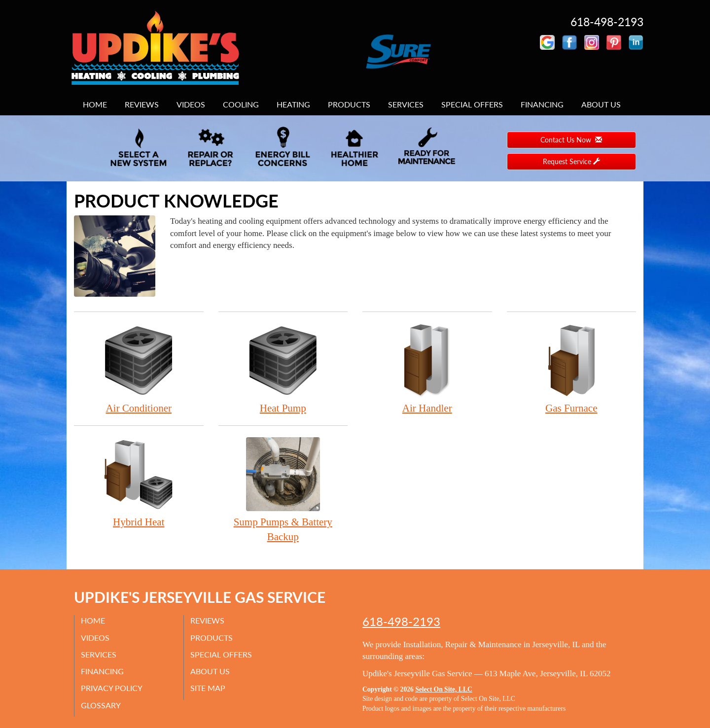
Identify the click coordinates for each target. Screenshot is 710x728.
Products (349, 104)
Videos (191, 104)
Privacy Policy (113, 688)
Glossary (102, 705)
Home (95, 104)
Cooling (241, 104)
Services (406, 104)
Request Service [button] (571, 161)
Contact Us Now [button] (571, 140)
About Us (601, 104)
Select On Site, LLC (444, 689)
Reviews (142, 104)
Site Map (209, 688)
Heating (293, 104)
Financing (542, 104)
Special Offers (472, 104)
